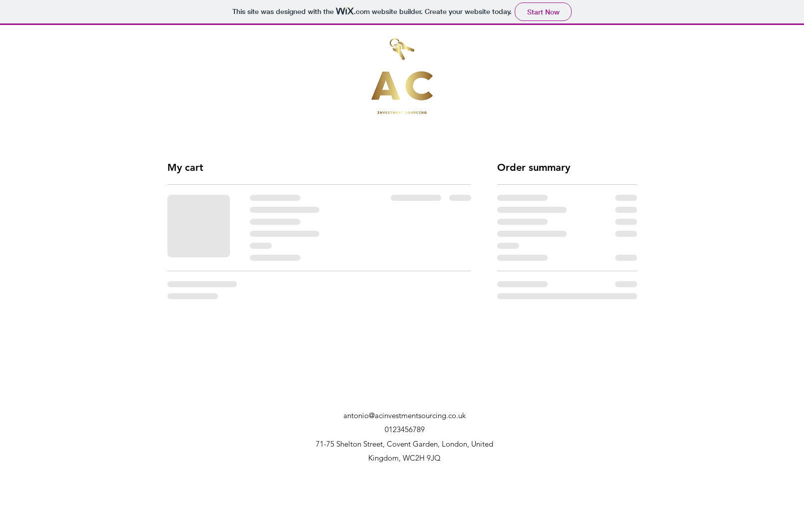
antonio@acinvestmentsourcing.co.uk (404, 415)
